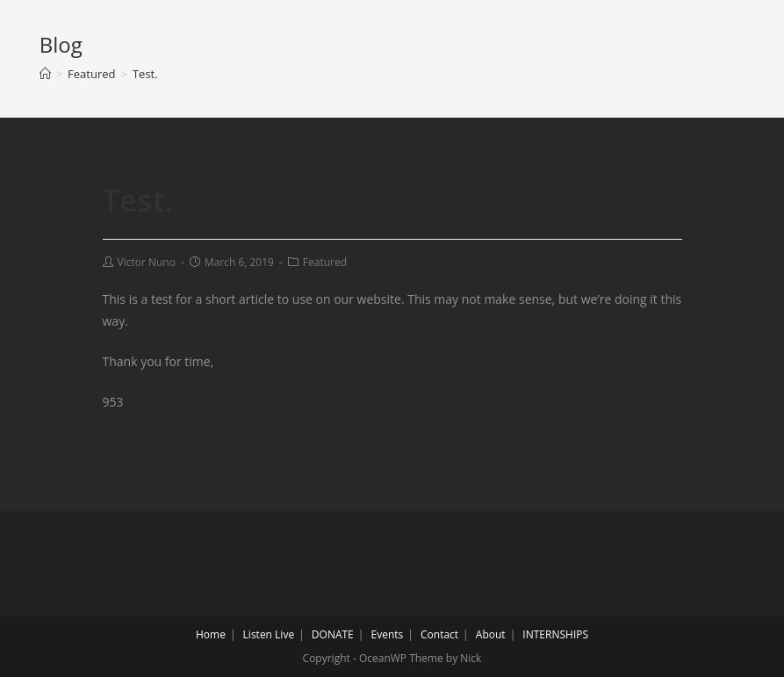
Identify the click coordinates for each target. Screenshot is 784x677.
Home (211, 634)
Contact (439, 634)
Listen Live (269, 634)
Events (388, 634)
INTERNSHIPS (555, 634)
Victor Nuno (147, 262)
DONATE (333, 634)
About (491, 634)
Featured (325, 262)
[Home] (45, 74)
